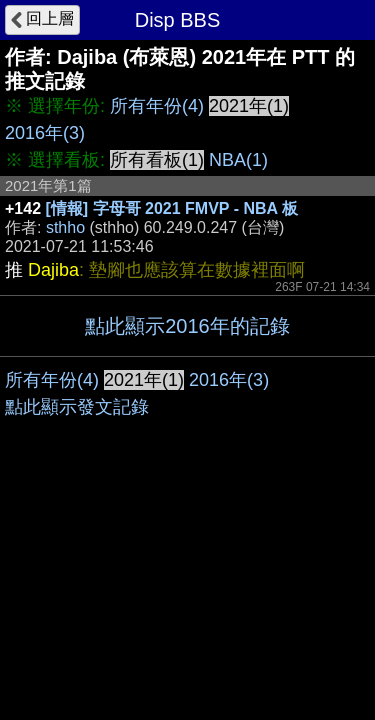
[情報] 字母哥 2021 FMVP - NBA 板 (172, 208)
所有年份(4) (157, 106)
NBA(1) (238, 160)
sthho (65, 227)
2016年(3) (45, 133)
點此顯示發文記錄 (77, 407)
